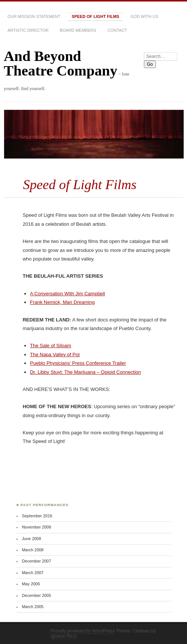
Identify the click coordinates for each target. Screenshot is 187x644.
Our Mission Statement (34, 16)
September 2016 (37, 516)
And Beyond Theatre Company (61, 63)
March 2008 (33, 550)
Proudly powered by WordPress (83, 631)
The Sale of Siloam (51, 346)
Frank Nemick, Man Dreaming (62, 302)
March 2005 (33, 607)
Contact (117, 30)
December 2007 (36, 561)
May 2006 (31, 584)
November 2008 (36, 527)
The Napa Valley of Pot (55, 355)
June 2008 (31, 539)
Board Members (78, 30)
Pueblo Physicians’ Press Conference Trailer (78, 363)
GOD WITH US (144, 16)
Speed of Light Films (95, 16)
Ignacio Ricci (64, 636)
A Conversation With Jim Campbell (67, 294)
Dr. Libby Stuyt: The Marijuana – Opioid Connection (85, 372)
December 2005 (36, 595)
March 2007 (33, 573)
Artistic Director (28, 30)
